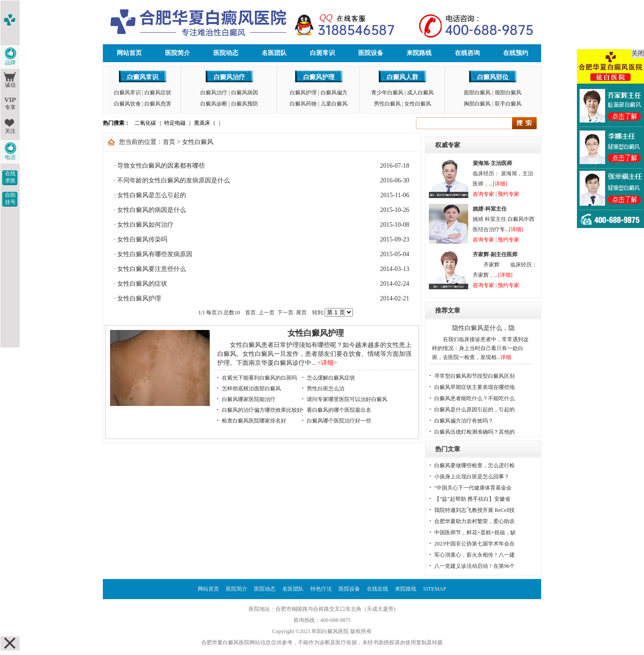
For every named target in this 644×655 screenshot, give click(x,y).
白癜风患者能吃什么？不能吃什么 (475, 398)
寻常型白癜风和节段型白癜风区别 (475, 376)
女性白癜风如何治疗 (145, 225)
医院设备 (371, 53)
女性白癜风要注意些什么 (152, 269)
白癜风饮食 (127, 104)
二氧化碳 (145, 123)
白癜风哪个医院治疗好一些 (339, 421)
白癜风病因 (245, 93)
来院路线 (419, 53)
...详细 (504, 357)
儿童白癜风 (334, 104)
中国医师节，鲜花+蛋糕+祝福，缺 (475, 532)
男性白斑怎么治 (326, 389)
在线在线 (377, 589)
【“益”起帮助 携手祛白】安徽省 (472, 499)
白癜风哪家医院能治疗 (249, 399)
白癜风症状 (158, 93)
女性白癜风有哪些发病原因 (155, 254)
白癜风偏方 (334, 93)
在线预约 (516, 53)
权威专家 (448, 145)
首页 (169, 142)
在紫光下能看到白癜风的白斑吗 (259, 378)
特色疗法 (321, 589)
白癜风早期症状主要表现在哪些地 (475, 387)
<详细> (327, 363)
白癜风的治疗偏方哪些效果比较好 (262, 410)
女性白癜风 (418, 104)
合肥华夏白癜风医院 (225, 642)
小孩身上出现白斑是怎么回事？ (472, 477)
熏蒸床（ (205, 123)
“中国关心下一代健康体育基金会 (473, 488)
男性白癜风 (387, 104)
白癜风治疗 (229, 77)
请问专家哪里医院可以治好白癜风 (347, 399)
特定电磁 (175, 123)
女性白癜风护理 (139, 298)
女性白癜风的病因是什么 (152, 210)
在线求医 (10, 177)
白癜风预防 (245, 104)
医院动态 (226, 53)
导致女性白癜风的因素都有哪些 (161, 166)
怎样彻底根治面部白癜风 (251, 389)
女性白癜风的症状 (142, 284)
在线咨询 (467, 53)
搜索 (524, 123)
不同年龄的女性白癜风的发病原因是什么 (174, 180)
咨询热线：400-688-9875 (322, 620)
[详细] (500, 184)
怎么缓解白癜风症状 (331, 378)
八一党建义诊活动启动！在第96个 (475, 566)
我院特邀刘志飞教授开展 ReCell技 (475, 510)
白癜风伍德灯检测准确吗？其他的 (475, 432)
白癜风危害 (158, 104)
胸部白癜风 (477, 104)
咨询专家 (483, 194)
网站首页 (129, 53)
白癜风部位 (493, 77)
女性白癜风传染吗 (142, 239)
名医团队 (274, 53)
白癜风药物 (303, 104)
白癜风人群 (402, 77)
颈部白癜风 (508, 93)
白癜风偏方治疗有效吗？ (464, 421)
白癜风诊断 (214, 104)
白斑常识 (322, 53)
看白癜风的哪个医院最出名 (339, 410)
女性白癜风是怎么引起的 (152, 195)
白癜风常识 (143, 77)
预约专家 (508, 194)
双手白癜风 (508, 104)
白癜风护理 (319, 77)
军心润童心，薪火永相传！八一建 (475, 555)
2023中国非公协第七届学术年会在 (475, 544)
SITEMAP (434, 589)
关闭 (638, 53)
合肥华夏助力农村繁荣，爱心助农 (475, 521)
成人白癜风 (420, 93)
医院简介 (178, 53)
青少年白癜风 (387, 93)
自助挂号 (10, 199)
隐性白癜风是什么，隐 (483, 328)
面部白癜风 (477, 93)
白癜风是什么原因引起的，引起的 (475, 410)
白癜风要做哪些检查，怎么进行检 (475, 465)
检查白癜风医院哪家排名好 (254, 421)
